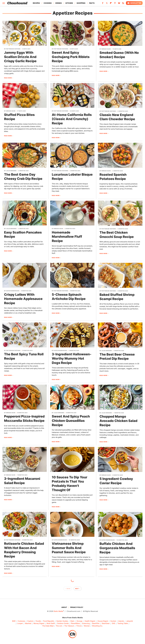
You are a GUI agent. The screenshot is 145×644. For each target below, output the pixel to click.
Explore (30, 621)
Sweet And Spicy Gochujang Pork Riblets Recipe (71, 57)
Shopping (81, 3)
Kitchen (69, 3)
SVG (114, 623)
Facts (92, 3)
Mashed (28, 623)
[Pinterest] (115, 4)
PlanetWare (75, 623)
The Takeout (69, 626)
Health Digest (90, 621)
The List (59, 626)
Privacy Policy (77, 607)
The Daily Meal (48, 626)
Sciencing (86, 623)
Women (87, 626)
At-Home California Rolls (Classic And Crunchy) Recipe (72, 119)
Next (77, 589)
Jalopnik (130, 621)
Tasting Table (123, 623)
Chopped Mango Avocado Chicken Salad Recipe (118, 421)
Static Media (58, 611)
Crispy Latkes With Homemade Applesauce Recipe (23, 299)
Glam (72, 621)
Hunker (113, 621)
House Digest (103, 621)
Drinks (59, 3)
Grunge (79, 621)
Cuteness (21, 621)
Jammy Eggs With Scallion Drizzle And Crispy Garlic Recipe (20, 57)
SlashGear (106, 623)
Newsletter (134, 3)
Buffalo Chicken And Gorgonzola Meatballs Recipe (117, 548)
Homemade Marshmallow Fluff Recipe (67, 237)
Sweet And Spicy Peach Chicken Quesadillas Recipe (71, 421)
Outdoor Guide (63, 623)
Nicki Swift (51, 623)
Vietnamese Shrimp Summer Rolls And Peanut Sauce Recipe (69, 548)
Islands (121, 621)
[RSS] (123, 4)
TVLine (79, 626)
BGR (14, 621)
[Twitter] (107, 4)
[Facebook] (103, 4)
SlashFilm (96, 623)
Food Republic (49, 621)
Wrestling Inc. (97, 626)
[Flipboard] (111, 4)
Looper (20, 623)
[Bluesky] (119, 4)
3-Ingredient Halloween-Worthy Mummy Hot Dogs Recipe (72, 358)
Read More (8, 78)
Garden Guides (62, 621)
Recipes (36, 3)
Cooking (48, 3)
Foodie (38, 621)
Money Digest (39, 623)
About (64, 607)
